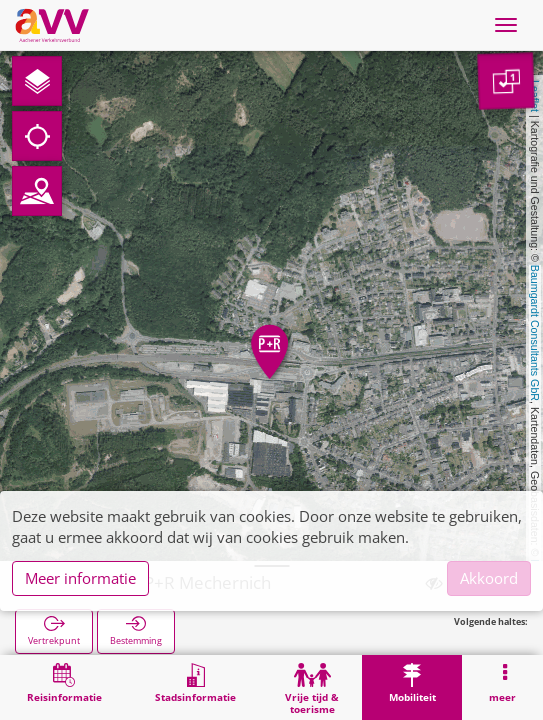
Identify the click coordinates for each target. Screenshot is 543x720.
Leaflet (535, 96)
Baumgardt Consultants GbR (535, 333)
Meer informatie (80, 578)
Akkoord (489, 578)
